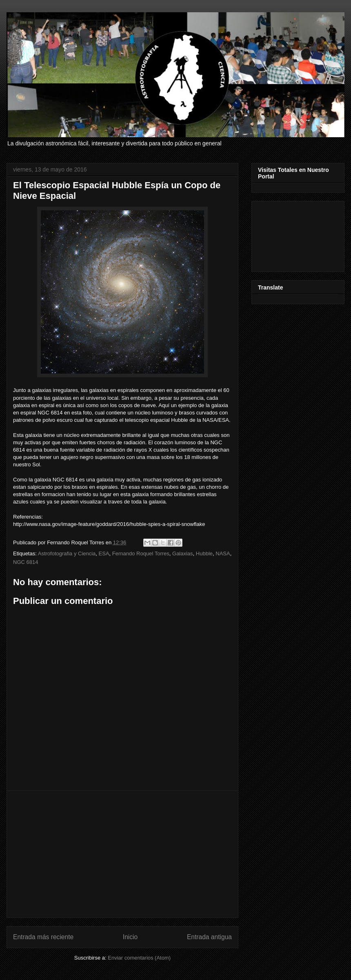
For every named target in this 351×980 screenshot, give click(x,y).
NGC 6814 (26, 562)
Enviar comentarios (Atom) (139, 958)
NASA (223, 553)
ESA (104, 553)
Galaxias (183, 553)
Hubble (204, 553)
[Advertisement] (122, 854)
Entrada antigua (209, 937)
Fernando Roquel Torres (141, 553)
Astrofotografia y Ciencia (67, 553)
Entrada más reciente (43, 937)
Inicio (130, 937)
